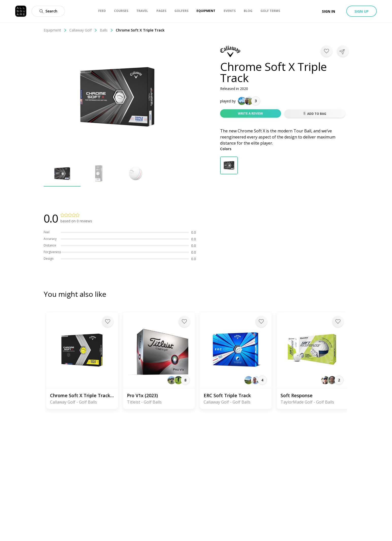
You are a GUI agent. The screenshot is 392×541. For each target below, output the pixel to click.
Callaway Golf (83, 30)
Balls (107, 30)
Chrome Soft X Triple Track (140, 30)
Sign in (329, 11)
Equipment (55, 30)
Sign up (362, 11)
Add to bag (315, 114)
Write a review (250, 113)
